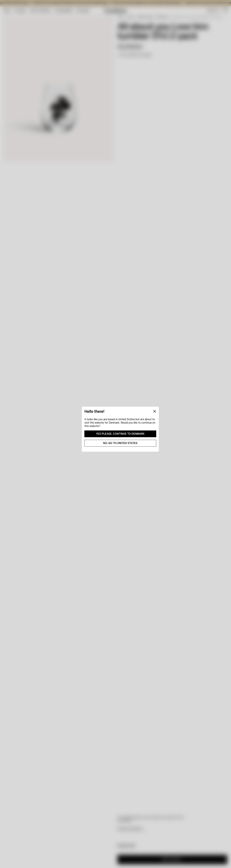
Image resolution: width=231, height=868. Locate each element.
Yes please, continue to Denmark (120, 434)
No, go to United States (120, 443)
